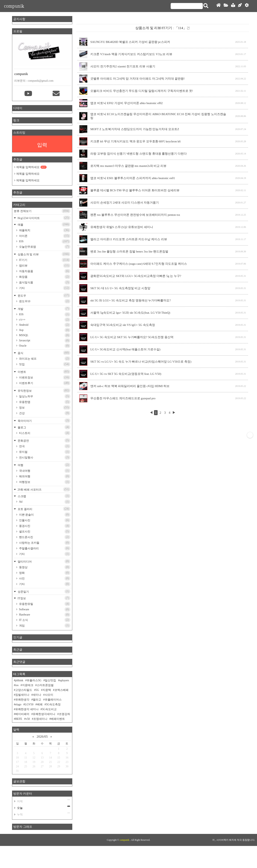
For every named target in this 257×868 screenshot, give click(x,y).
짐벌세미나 (22, 695)
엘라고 (37, 700)
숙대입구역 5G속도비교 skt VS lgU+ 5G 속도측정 (123, 325)
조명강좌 (64, 714)
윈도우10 (44, 301)
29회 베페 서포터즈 (44, 489)
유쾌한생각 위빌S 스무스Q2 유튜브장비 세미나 (122, 227)
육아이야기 (44, 421)
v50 (28, 719)
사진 (44, 578)
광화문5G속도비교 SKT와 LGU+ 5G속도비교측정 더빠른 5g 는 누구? (136, 276)
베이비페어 (22, 714)
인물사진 (44, 520)
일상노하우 (44, 396)
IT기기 (44, 260)
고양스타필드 (24, 690)
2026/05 (42, 737)
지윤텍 (47, 690)
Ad (44, 502)
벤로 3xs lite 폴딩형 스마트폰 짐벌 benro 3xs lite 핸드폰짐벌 (129, 251)
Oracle (44, 346)
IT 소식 (44, 620)
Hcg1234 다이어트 (44, 218)
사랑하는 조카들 (44, 543)
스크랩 (44, 496)
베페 (40, 704)
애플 (44, 224)
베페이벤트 (58, 719)
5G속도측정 (53, 704)
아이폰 (44, 236)
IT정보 (44, 598)
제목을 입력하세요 (31, 167)
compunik (14, 6)
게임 (44, 626)
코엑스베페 (61, 690)
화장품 (44, 277)
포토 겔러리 (44, 509)
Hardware (44, 615)
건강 (44, 413)
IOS (44, 241)
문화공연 (44, 440)
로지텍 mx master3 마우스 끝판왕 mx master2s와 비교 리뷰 (128, 166)
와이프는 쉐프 (44, 359)
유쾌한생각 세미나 (27, 709)
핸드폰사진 (44, 537)
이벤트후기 (44, 383)
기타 (44, 288)
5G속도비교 (49, 709)
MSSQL (44, 335)
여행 (44, 465)
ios (17, 685)
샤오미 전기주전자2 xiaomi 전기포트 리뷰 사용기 (123, 66)
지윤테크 (28, 685)
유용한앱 (44, 402)
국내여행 (44, 471)
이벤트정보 (44, 377)
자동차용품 (44, 271)
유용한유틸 (44, 604)
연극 (44, 446)
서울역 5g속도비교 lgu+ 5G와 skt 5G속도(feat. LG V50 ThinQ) (130, 313)
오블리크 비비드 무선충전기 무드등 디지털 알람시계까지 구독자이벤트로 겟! (142, 91)
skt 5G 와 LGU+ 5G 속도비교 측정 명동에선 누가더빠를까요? (131, 300)
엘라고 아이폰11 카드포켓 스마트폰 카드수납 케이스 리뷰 (129, 239)
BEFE (19, 719)
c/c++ (44, 320)
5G (37, 690)
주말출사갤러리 (44, 548)
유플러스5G (34, 680)
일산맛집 (50, 680)
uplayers (64, 680)
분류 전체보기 (42, 211)
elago (18, 704)
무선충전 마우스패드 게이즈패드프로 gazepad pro (123, 398)
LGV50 (29, 704)
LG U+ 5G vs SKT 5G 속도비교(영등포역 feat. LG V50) (126, 374)
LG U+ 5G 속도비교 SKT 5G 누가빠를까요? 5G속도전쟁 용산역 (132, 337)
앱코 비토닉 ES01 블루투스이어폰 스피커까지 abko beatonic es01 (133, 178)
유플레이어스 (53, 700)
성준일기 (44, 591)
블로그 (44, 427)
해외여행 (44, 476)
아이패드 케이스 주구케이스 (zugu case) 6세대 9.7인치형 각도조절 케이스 (139, 264)
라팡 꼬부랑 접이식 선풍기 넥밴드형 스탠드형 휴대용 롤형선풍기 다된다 (139, 154)
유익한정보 (44, 390)
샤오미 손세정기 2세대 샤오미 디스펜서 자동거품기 (125, 203)
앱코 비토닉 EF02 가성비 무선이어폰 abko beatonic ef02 (126, 103)
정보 (44, 408)
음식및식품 (44, 282)
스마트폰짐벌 (45, 685)
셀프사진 (44, 531)
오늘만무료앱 (44, 247)
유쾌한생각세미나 (44, 714)
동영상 (44, 567)
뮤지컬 (44, 452)
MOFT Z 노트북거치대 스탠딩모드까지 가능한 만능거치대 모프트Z (135, 129)
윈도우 (44, 295)
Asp (44, 330)
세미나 (37, 695)
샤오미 (49, 695)
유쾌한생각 (22, 700)
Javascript (44, 341)
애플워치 (44, 230)
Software (44, 609)
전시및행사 (44, 457)
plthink (19, 680)
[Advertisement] (128, 843)
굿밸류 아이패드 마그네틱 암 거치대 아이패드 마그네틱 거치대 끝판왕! (138, 79)
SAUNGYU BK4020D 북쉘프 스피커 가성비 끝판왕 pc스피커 (130, 42)
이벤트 (44, 372)
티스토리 (44, 433)
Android (44, 325)
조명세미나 (40, 719)
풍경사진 (44, 526)
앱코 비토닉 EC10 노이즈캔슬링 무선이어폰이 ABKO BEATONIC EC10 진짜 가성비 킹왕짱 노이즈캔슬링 (158, 116)
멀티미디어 (44, 561)
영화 (44, 573)
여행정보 (44, 482)
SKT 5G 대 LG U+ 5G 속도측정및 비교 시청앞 (120, 288)
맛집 (44, 364)
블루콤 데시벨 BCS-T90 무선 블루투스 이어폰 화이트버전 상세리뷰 (135, 190)
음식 (44, 353)
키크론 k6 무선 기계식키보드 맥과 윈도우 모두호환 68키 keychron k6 (136, 141)
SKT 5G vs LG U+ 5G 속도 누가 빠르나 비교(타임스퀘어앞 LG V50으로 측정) (141, 362)
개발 (44, 309)
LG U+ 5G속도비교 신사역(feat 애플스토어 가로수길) (125, 349)
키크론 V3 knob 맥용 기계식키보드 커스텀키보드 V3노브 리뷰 (131, 54)
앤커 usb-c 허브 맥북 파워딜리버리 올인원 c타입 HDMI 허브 (130, 386)
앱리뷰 (44, 266)
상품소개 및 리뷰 (44, 254)
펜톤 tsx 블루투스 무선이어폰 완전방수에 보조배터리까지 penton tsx (135, 215)
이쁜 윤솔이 (44, 515)
